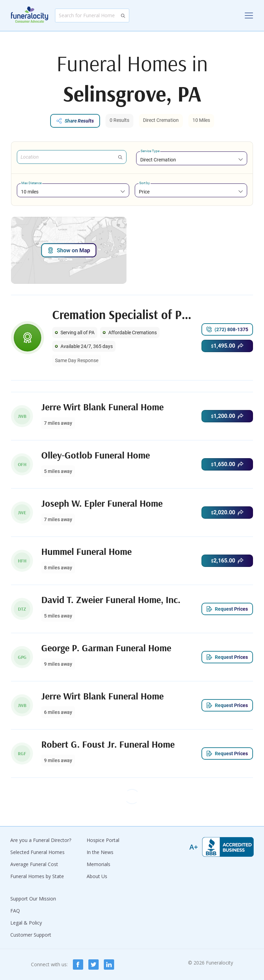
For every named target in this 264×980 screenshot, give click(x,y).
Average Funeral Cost (34, 864)
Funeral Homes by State (37, 876)
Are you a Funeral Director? (41, 840)
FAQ (15, 911)
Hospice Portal (103, 840)
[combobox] (192, 160)
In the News (100, 852)
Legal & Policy (26, 923)
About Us (97, 876)
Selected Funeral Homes (37, 852)
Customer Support (31, 935)
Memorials (98, 864)
